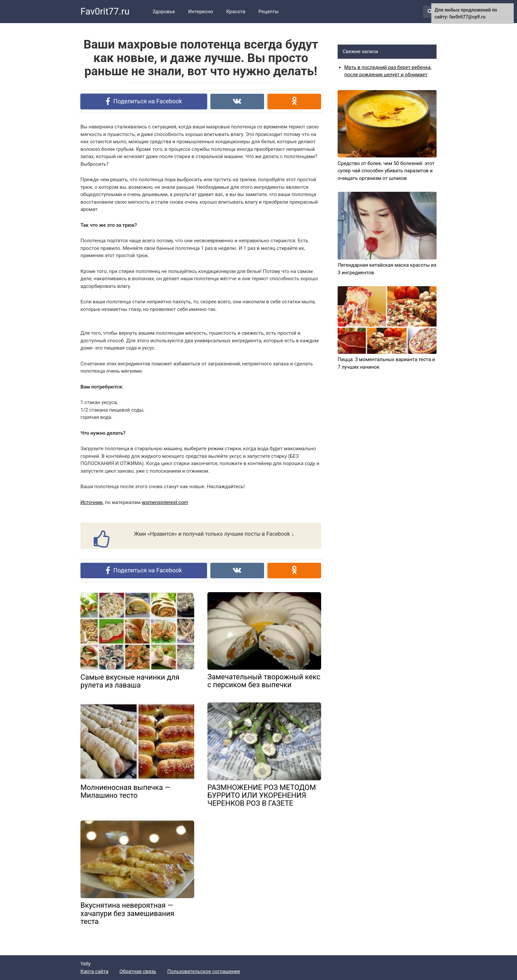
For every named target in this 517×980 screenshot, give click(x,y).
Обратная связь (138, 971)
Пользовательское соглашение (204, 971)
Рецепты (269, 12)
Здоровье (164, 12)
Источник (92, 502)
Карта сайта (94, 971)
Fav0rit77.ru (105, 11)
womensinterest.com (165, 502)
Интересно (201, 12)
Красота (236, 12)
